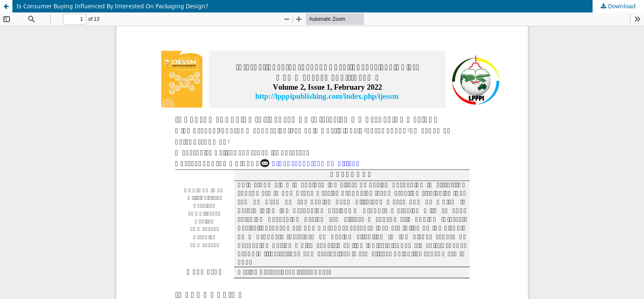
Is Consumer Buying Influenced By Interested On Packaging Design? (112, 6)
